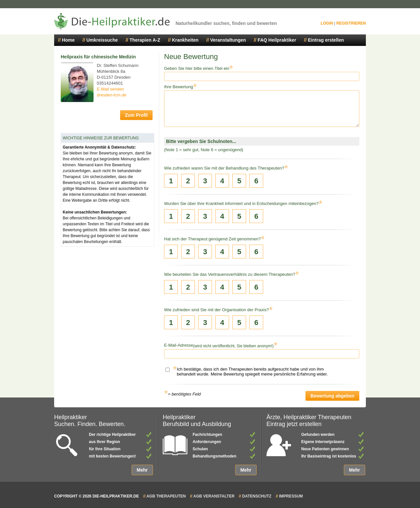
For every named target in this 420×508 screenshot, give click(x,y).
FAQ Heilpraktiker (277, 40)
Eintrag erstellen (326, 40)
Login (327, 23)
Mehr (142, 470)
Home (68, 40)
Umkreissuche (102, 40)
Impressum (291, 496)
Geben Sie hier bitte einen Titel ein (197, 68)
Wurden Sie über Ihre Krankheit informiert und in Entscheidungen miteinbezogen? (241, 203)
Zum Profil (136, 115)
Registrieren (351, 23)
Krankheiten (185, 40)
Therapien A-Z (145, 40)
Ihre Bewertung (178, 87)
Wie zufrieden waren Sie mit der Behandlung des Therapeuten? (224, 168)
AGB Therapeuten (166, 496)
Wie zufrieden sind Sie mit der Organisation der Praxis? (216, 310)
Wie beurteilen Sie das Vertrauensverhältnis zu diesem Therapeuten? (230, 274)
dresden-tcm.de (112, 95)
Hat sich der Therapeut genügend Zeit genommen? (212, 239)
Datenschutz (257, 496)
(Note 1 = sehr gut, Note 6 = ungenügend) (204, 150)
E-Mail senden (110, 89)
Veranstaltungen (228, 40)
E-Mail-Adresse (179, 345)
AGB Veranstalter (214, 496)
